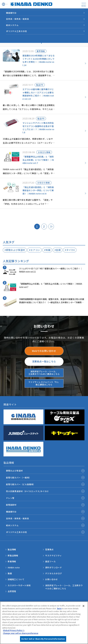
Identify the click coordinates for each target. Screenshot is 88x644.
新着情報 (12, 561)
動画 (10, 573)
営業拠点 (49, 549)
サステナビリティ (53, 555)
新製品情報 (13, 555)
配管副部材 (11, 505)
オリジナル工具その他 (16, 31)
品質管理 (12, 591)
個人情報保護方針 (51, 604)
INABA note (14, 567)
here (59, 614)
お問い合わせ (51, 579)
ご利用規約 (10, 604)
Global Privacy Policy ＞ (14, 636)
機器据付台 (11, 13)
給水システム (12, 25)
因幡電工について (16, 579)
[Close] (83, 612)
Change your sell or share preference (21, 639)
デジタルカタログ (54, 573)
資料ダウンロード (54, 567)
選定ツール (50, 561)
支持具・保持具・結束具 (18, 19)
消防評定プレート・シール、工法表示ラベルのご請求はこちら (64, 587)
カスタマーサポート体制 (19, 585)
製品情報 (12, 549)
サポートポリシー (13, 607)
